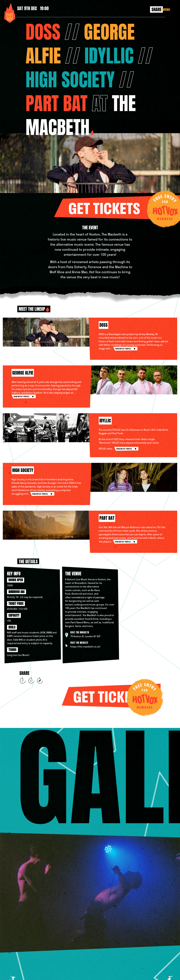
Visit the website (79, 643)
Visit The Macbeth (80, 632)
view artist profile (125, 349)
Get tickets (124, 207)
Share (156, 9)
